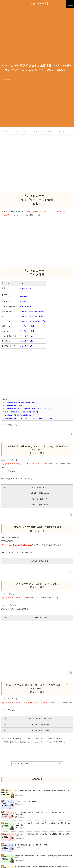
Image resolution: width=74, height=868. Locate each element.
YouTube (23, 297)
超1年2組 (23, 302)
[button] (70, 4)
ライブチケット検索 (27, 326)
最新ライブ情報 (25, 306)
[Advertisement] (37, 161)
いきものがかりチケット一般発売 (32, 311)
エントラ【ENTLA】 (37, 4)
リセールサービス (26, 336)
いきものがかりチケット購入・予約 (33, 321)
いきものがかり (25, 288)
